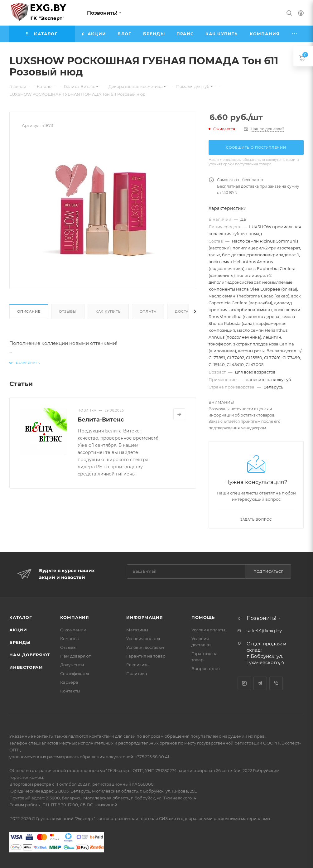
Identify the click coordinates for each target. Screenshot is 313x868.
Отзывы (68, 311)
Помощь (203, 617)
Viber (276, 683)
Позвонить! (102, 13)
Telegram (260, 683)
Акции (18, 630)
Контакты (70, 691)
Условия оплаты (143, 639)
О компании (73, 630)
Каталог (21, 617)
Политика (137, 673)
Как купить (108, 311)
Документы (72, 665)
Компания (75, 617)
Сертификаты (75, 673)
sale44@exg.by (264, 631)
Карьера (69, 682)
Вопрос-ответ (206, 668)
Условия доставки (145, 647)
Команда (70, 639)
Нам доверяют (30, 655)
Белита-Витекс (101, 420)
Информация (144, 617)
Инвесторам (26, 667)
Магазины (137, 630)
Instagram (244, 683)
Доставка (186, 311)
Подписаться (269, 571)
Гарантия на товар (146, 656)
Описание (29, 311)
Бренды (20, 642)
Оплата (148, 311)
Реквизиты (138, 665)
